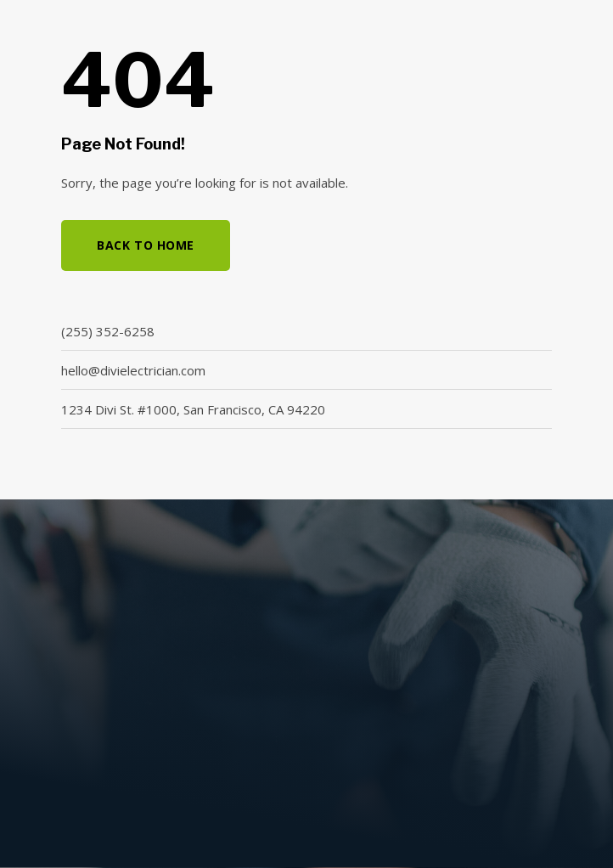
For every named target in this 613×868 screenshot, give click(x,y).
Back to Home (146, 245)
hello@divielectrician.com (133, 370)
